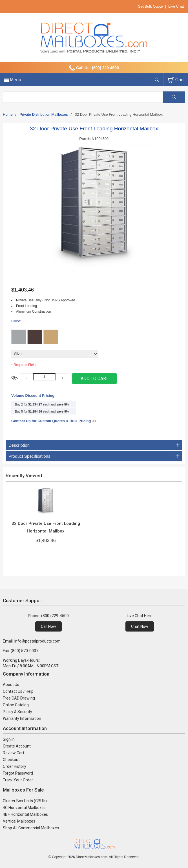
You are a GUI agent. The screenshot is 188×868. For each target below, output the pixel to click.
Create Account (17, 746)
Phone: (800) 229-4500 (48, 616)
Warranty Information (22, 718)
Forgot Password (18, 773)
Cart (180, 80)
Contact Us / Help (18, 691)
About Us (11, 685)
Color (16, 321)
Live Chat (176, 6)
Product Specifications (94, 456)
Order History (15, 766)
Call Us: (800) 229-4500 (98, 68)
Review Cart (14, 753)
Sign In (9, 739)
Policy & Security (17, 712)
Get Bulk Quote (150, 6)
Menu (16, 80)
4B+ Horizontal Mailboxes (25, 814)
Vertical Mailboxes (19, 821)
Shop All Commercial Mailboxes (31, 828)
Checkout (11, 760)
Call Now (48, 626)
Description (94, 445)
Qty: (15, 377)
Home (8, 114)
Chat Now (140, 626)
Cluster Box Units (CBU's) (25, 801)
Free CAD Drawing (19, 698)
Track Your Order (18, 780)
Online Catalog (16, 705)
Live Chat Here (140, 616)
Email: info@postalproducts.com (32, 641)
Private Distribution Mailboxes (44, 114)
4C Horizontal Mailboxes (24, 808)
